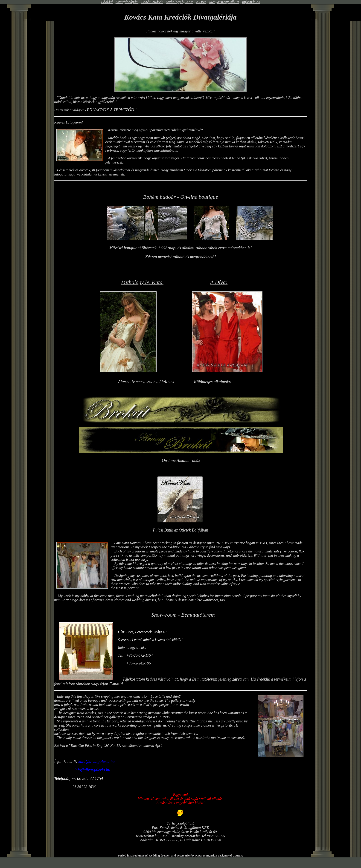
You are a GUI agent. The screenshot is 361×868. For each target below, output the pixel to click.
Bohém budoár (152, 2)
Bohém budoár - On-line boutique (180, 197)
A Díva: (219, 282)
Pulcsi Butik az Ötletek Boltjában (180, 530)
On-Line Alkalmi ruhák (181, 460)
